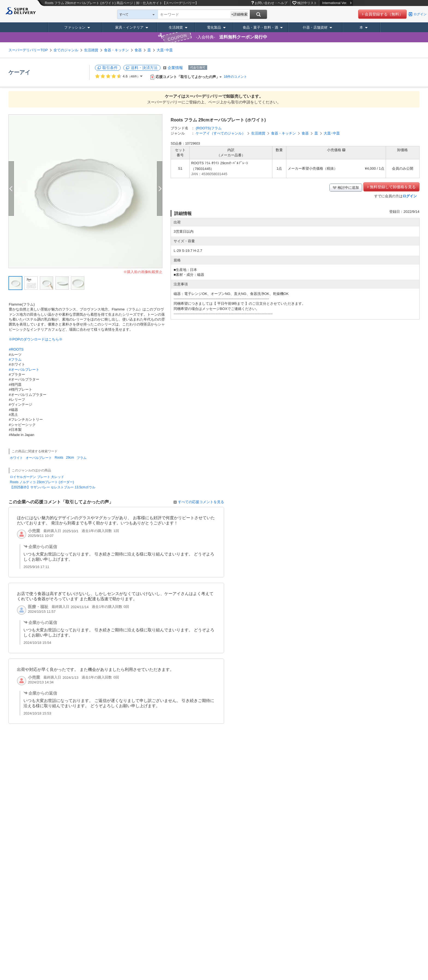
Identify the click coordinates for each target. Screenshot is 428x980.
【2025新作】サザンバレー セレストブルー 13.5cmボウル (53, 487)
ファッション (75, 27)
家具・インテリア (129, 27)
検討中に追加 (348, 188)
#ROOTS (16, 349)
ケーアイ (19, 72)
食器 (138, 50)
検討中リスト (307, 3)
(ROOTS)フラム (209, 128)
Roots (59, 458)
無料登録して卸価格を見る (393, 187)
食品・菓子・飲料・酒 (260, 27)
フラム (82, 458)
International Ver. (337, 3)
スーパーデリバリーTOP (28, 50)
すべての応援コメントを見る (201, 502)
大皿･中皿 (165, 50)
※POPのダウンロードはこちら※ (36, 339)
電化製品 (214, 27)
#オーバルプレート (24, 370)
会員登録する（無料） (384, 14)
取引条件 (110, 68)
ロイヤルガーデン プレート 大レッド (37, 477)
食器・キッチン (116, 50)
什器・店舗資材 (315, 27)
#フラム (15, 359)
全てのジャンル (66, 50)
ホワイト (16, 458)
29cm (70, 458)
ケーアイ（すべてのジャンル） (221, 133)
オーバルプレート (39, 458)
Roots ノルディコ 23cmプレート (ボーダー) (42, 482)
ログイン (420, 14)
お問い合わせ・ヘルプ (271, 3)
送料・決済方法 (144, 68)
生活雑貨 (176, 27)
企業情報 (175, 68)
